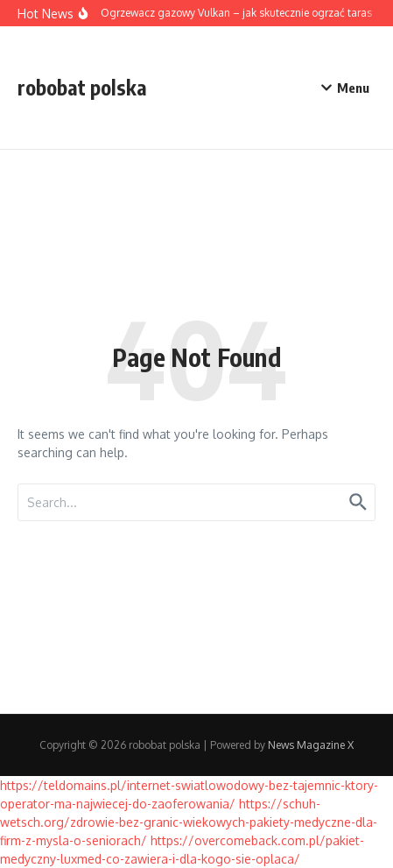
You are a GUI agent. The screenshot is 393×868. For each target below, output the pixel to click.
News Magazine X (311, 745)
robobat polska (82, 87)
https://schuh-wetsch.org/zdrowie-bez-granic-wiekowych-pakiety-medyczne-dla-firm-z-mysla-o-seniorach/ (189, 822)
